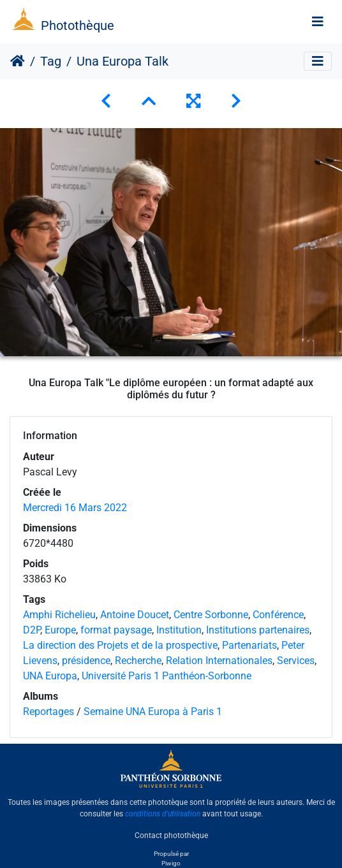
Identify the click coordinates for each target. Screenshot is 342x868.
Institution (179, 630)
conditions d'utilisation (163, 814)
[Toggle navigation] (318, 22)
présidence (86, 661)
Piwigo (171, 863)
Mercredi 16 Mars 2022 (75, 508)
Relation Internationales (219, 661)
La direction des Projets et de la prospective (120, 645)
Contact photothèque (171, 835)
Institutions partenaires (258, 630)
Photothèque (78, 25)
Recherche (138, 661)
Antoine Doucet (135, 615)
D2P (32, 630)
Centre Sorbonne (211, 615)
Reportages (48, 712)
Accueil (18, 61)
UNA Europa (50, 676)
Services (296, 661)
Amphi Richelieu (59, 615)
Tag (51, 61)
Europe (60, 630)
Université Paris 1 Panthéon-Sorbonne (167, 676)
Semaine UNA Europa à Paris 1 (153, 712)
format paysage (116, 630)
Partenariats (249, 645)
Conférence (278, 615)
